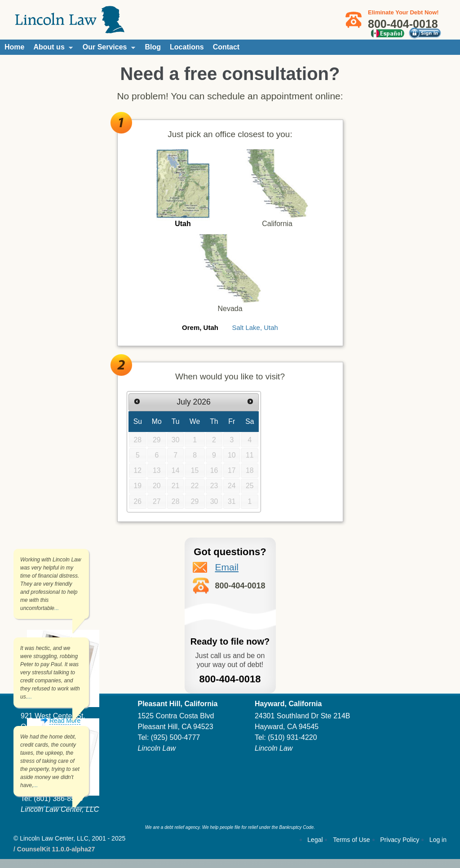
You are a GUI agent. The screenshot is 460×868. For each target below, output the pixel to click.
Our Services (107, 49)
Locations (187, 47)
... (57, 608)
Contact (226, 47)
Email (227, 567)
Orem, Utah (200, 327)
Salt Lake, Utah (255, 327)
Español (387, 33)
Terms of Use (351, 840)
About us (51, 49)
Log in (438, 840)
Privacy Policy (400, 840)
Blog (153, 47)
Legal (315, 840)
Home (14, 47)
